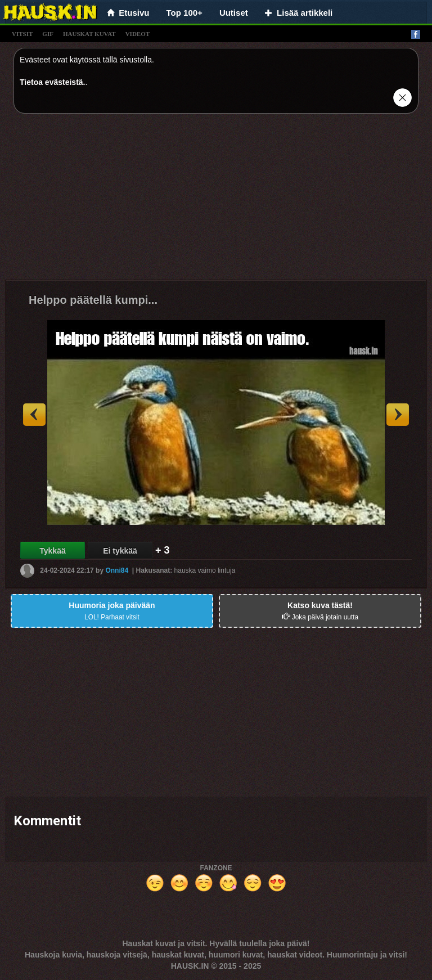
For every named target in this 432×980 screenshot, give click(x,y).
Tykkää (52, 551)
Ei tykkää (120, 551)
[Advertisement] (216, 201)
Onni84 (117, 570)
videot (138, 34)
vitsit (22, 34)
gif (48, 34)
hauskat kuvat (89, 34)
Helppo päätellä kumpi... (93, 300)
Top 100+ (184, 13)
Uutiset (234, 13)
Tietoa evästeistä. (52, 82)
